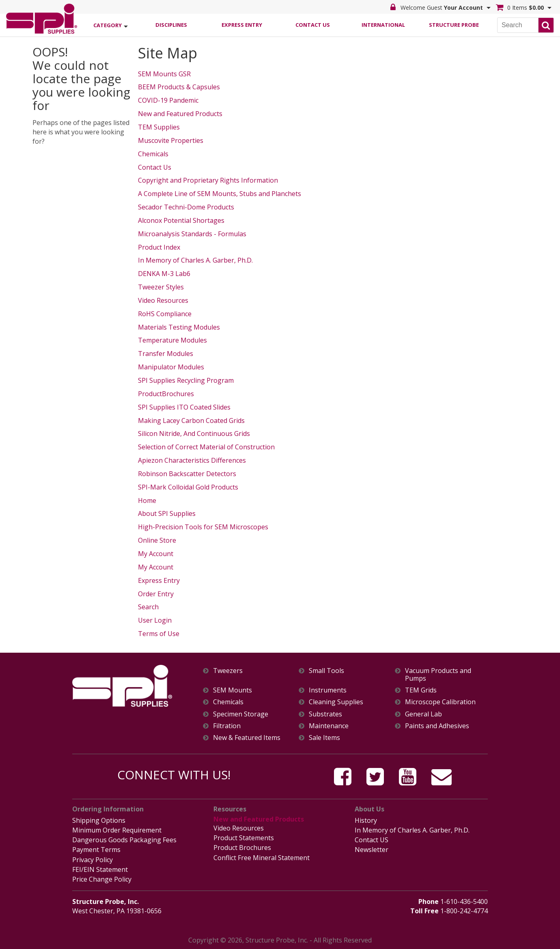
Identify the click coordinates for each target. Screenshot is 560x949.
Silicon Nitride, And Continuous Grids (194, 434)
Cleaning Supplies (336, 702)
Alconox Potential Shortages (181, 220)
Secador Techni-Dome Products (186, 207)
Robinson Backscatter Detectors (187, 474)
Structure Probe (454, 25)
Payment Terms (96, 850)
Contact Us (313, 25)
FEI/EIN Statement (100, 869)
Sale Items (324, 738)
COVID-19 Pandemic (168, 100)
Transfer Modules (166, 354)
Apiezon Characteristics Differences (192, 460)
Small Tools (326, 671)
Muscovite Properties (171, 140)
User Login (155, 620)
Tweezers (228, 671)
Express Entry (242, 25)
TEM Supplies (159, 127)
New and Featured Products (180, 114)
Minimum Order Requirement (117, 830)
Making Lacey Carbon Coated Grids (191, 421)
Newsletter (372, 850)
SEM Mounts (233, 690)
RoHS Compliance (165, 314)
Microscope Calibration (440, 702)
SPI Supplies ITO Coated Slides (184, 407)
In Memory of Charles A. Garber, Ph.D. (195, 260)
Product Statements (244, 838)
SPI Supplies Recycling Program (186, 380)
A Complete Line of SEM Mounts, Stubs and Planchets (220, 194)
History (366, 820)
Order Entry (156, 594)
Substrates (325, 714)
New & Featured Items (247, 738)
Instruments (328, 690)
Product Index (159, 247)
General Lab (423, 714)
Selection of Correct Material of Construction (206, 447)
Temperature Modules (172, 340)
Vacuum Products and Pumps (438, 675)
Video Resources (163, 300)
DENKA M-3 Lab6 (164, 274)
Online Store (157, 540)
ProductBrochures (166, 394)
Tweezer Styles (161, 287)
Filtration (227, 726)
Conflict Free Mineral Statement (262, 858)
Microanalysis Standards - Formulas (192, 234)
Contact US (372, 840)
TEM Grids (421, 690)
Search (148, 607)
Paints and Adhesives (437, 726)
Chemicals (153, 154)
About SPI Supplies (167, 513)
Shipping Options (99, 820)
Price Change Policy (102, 879)
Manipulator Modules (171, 367)
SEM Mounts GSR (164, 74)
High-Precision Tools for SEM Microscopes (203, 527)
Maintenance (329, 726)
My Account (156, 554)
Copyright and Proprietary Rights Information (208, 180)
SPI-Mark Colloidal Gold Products (188, 487)
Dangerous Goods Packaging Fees (124, 840)
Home (147, 500)
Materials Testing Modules (179, 327)
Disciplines (171, 25)
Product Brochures (242, 848)
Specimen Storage (241, 714)
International (383, 25)
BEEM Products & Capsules (179, 87)
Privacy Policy (93, 860)
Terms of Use (159, 634)
